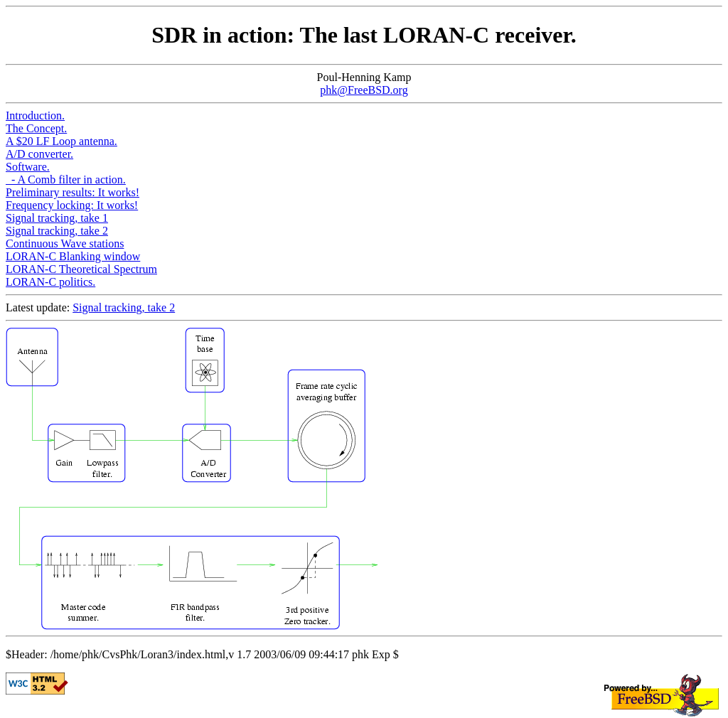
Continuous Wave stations (65, 243)
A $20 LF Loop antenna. (61, 141)
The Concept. (36, 128)
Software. (28, 167)
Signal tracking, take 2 (57, 231)
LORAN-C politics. (50, 282)
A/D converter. (39, 154)
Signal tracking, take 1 (57, 218)
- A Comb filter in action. (66, 179)
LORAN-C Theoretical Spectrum (81, 269)
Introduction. (35, 116)
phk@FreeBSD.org (364, 90)
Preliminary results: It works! (73, 192)
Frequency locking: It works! (72, 205)
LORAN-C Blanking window (73, 256)
